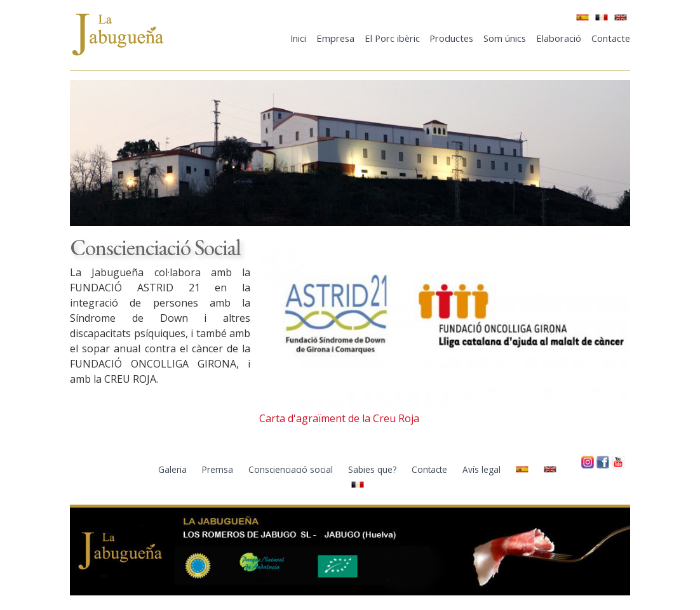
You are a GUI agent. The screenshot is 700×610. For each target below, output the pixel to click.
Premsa (219, 469)
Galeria (174, 469)
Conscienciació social (292, 469)
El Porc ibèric (392, 38)
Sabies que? (374, 469)
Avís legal (483, 469)
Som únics (505, 38)
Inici (298, 38)
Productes (451, 38)
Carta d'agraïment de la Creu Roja (339, 418)
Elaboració (559, 38)
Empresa (335, 38)
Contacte (611, 38)
